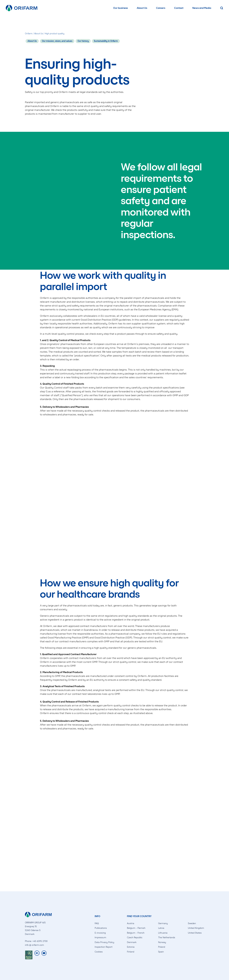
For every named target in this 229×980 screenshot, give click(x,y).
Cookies (99, 952)
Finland (131, 952)
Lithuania (163, 933)
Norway (162, 942)
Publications (101, 928)
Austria (131, 923)
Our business (120, 8)
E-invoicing (100, 933)
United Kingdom (196, 928)
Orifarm (29, 34)
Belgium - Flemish (136, 928)
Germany (163, 923)
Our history (83, 41)
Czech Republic (135, 937)
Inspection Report (104, 947)
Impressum (100, 937)
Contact (179, 8)
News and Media (202, 8)
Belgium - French (136, 933)
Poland (162, 947)
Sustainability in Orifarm (106, 41)
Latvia (161, 928)
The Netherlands (167, 937)
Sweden (192, 923)
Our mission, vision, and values (57, 41)
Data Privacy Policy (104, 942)
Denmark (132, 942)
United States (195, 933)
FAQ (97, 923)
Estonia (131, 947)
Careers (161, 8)
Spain (161, 952)
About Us (142, 8)
